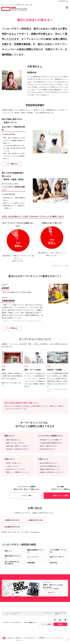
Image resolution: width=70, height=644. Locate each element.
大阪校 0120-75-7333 (34, 520)
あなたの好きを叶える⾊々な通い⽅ (13, 563)
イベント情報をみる (13, 164)
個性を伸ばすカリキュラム (13, 557)
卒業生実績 (36, 563)
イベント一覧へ (32, 496)
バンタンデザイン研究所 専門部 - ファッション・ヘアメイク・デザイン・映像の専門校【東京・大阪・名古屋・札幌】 (28, 613)
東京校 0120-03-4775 (11, 520)
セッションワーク (36, 557)
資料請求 (63, 624)
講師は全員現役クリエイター (36, 551)
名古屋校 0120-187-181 (12, 527)
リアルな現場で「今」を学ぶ (58, 551)
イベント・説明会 (47, 624)
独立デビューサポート (58, 557)
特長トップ (13, 551)
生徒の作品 (58, 563)
